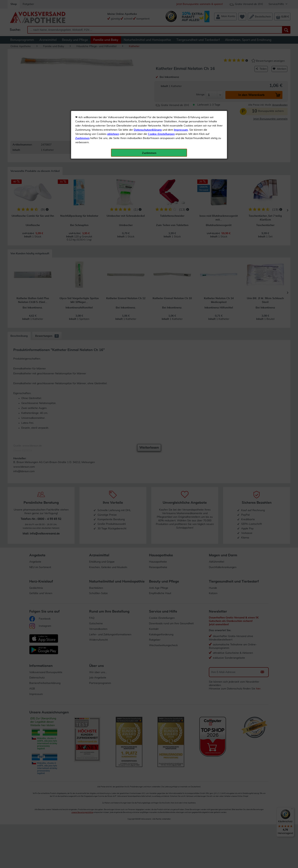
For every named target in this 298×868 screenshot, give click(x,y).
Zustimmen (82, 94)
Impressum (181, 85)
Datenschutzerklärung (148, 85)
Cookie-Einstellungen (161, 89)
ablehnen (113, 89)
